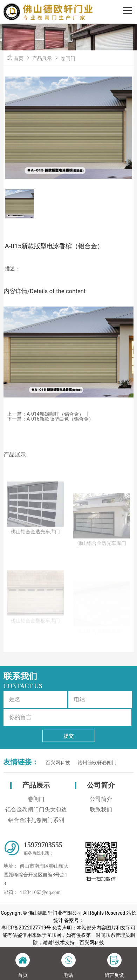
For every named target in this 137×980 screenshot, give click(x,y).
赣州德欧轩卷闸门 (97, 763)
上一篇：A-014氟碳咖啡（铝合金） (45, 414)
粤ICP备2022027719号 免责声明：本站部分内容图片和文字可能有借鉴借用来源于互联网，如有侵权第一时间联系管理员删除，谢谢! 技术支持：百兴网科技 (69, 935)
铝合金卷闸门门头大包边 (36, 810)
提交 (69, 736)
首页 (19, 58)
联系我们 (101, 810)
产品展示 (42, 58)
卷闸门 (68, 58)
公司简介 (101, 785)
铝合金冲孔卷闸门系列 (36, 820)
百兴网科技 (58, 763)
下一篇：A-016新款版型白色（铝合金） (50, 419)
